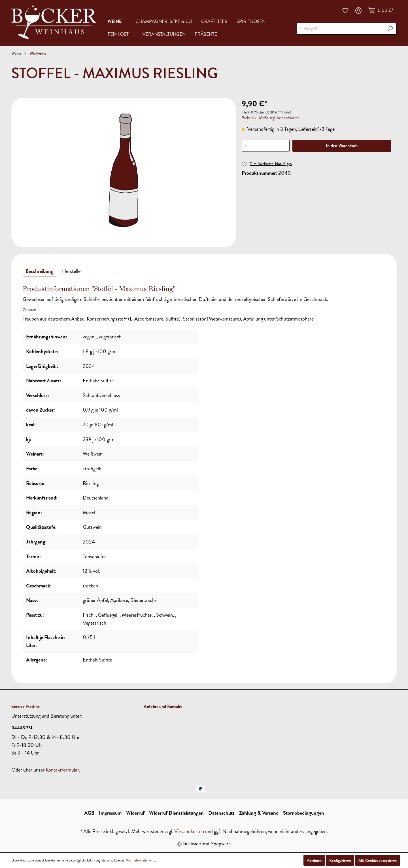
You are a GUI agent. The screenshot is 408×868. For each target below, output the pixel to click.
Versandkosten (189, 831)
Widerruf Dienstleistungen (176, 813)
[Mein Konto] (358, 10)
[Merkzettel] (345, 10)
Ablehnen (314, 860)
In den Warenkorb (342, 146)
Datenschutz (221, 813)
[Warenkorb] (381, 10)
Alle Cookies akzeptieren (378, 860)
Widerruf (135, 813)
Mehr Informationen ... (141, 860)
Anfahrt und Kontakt (163, 706)
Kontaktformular (62, 770)
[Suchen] (390, 29)
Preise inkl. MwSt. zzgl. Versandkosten (271, 118)
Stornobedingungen (304, 813)
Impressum (110, 813)
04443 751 (22, 728)
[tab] (40, 271)
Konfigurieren (340, 860)
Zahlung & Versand (259, 813)
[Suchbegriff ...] (340, 29)
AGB (89, 813)
